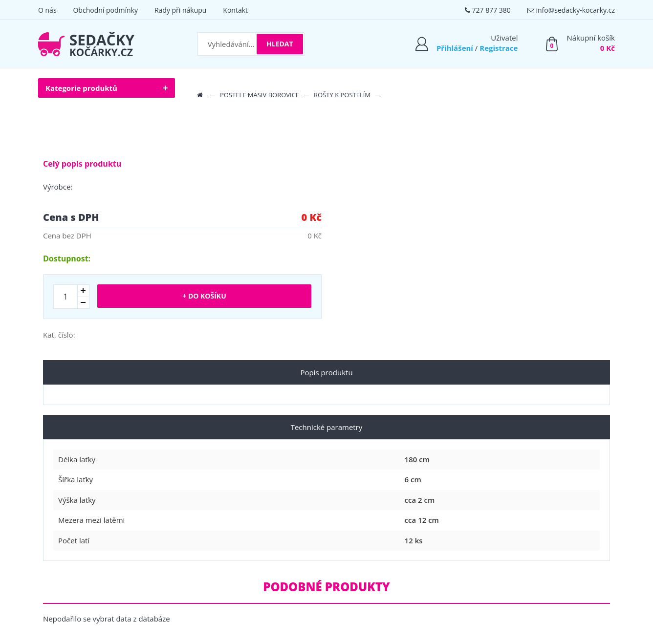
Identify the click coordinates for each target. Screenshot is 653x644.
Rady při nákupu (181, 10)
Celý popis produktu (82, 164)
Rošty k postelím (342, 95)
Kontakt (235, 10)
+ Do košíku (204, 296)
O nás (47, 10)
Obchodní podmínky (105, 10)
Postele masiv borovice (260, 95)
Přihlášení (455, 48)
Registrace (499, 48)
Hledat (280, 44)
